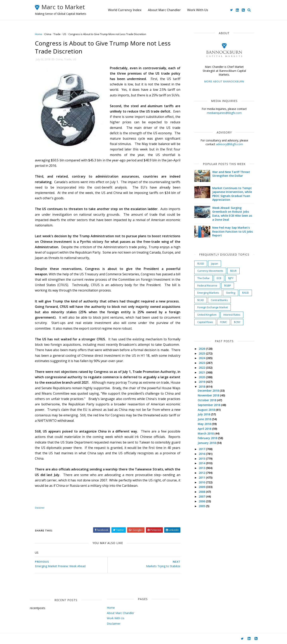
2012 (202, 473)
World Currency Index (125, 10)
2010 (202, 482)
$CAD (201, 300)
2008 (202, 492)
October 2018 (207, 400)
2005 (202, 506)
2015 (202, 459)
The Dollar (203, 278)
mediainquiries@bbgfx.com (224, 113)
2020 (202, 377)
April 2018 (205, 429)
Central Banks (219, 300)
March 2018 (206, 433)
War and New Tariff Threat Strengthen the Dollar (231, 174)
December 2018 (209, 391)
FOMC (224, 322)
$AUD (246, 293)
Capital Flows (205, 322)
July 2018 (204, 414)
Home (38, 34)
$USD (201, 264)
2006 (202, 501)
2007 (202, 496)
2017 (202, 449)
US (64, 34)
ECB (219, 278)
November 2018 (209, 395)
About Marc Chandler (164, 10)
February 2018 (208, 438)
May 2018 (205, 424)
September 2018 (209, 405)
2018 (202, 387)
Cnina (48, 34)
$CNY (237, 322)
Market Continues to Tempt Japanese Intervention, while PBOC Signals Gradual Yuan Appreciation (232, 194)
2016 (202, 454)
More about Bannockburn (224, 81)
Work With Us (198, 10)
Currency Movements (210, 271)
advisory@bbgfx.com (230, 144)
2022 (202, 368)
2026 (202, 349)
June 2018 (205, 419)
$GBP (228, 285)
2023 (202, 363)
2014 (202, 463)
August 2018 (207, 410)
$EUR (233, 271)
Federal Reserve (207, 285)
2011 (202, 478)
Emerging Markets (208, 293)
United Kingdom (207, 315)
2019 (202, 382)
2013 (202, 468)
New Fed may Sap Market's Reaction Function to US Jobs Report (232, 231)
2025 (202, 353)
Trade (57, 34)
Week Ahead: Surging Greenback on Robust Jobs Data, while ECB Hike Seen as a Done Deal (232, 214)
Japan (215, 264)
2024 (202, 358)
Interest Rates (232, 315)
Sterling (231, 293)
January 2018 (207, 443)
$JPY (231, 278)
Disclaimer (114, 624)
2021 (202, 372)
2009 (202, 487)
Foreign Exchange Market (213, 307)
